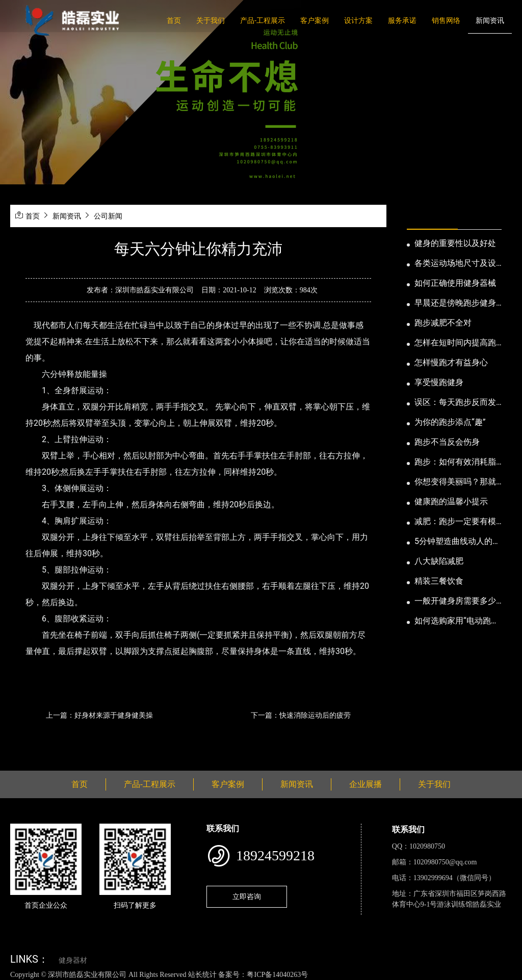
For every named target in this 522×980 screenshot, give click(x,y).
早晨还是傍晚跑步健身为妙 (455, 304)
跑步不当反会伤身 (447, 442)
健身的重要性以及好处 (455, 243)
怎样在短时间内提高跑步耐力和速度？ (455, 343)
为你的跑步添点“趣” (450, 422)
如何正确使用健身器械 (455, 283)
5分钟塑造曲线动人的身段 (458, 542)
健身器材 (73, 960)
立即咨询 (247, 896)
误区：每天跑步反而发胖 (455, 403)
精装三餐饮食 (439, 581)
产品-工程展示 (263, 20)
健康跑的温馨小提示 (451, 501)
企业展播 (366, 784)
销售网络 (446, 20)
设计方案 (358, 20)
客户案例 (315, 20)
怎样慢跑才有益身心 (451, 362)
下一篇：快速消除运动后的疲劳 (301, 715)
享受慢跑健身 (439, 382)
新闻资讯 (490, 20)
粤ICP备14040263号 (277, 975)
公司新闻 (108, 216)
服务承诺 (402, 20)
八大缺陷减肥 (439, 561)
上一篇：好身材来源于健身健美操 (99, 715)
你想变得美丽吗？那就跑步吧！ (455, 482)
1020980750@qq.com (445, 862)
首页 (174, 20)
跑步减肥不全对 (443, 323)
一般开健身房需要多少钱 (455, 602)
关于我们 (211, 20)
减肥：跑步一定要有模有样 (455, 522)
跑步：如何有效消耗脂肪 (455, 462)
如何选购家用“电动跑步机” (457, 621)
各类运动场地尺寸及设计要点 (455, 264)
